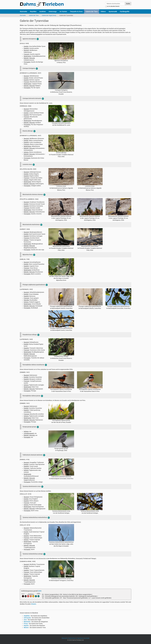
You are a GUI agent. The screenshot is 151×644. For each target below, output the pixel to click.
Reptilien (33, 12)
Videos (103, 12)
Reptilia (26, 626)
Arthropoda (27, 618)
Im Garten (63, 12)
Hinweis (34, 604)
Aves (25, 620)
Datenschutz (72, 638)
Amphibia (27, 616)
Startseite (23, 12)
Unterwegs (53, 12)
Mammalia (27, 622)
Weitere (26, 628)
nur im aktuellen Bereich (113, 6)
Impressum (80, 638)
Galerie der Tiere (92, 12)
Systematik (113, 12)
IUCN (40, 591)
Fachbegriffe (125, 12)
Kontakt (87, 638)
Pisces (26, 624)
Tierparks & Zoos (76, 12)
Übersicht (64, 638)
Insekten (43, 12)
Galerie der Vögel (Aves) (49, 15)
